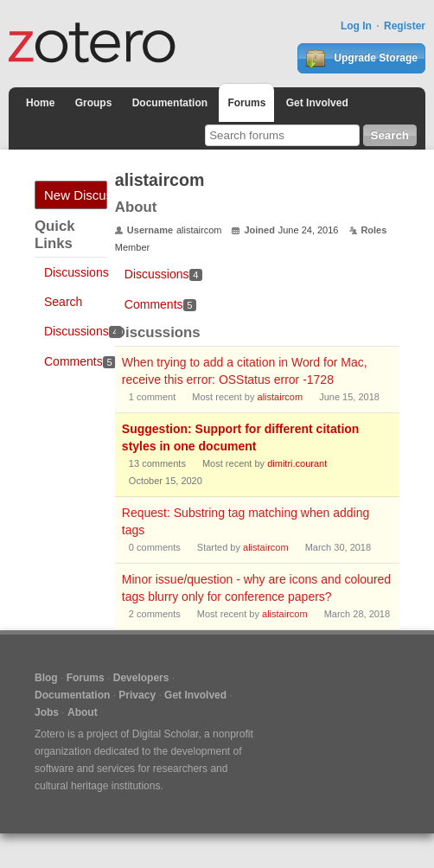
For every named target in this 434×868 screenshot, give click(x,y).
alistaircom (281, 397)
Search (63, 302)
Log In (356, 26)
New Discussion (76, 195)
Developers (141, 678)
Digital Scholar (166, 734)
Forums (246, 103)
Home (40, 103)
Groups (94, 103)
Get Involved (317, 103)
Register (405, 26)
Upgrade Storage (361, 59)
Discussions (77, 272)
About (83, 712)
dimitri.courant (297, 463)
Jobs (47, 712)
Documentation (170, 103)
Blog (46, 678)
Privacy (137, 695)
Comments (80, 361)
